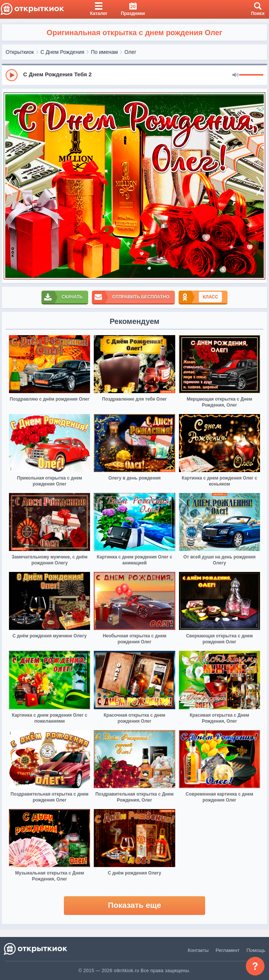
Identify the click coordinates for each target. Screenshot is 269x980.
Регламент (228, 950)
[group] (134, 75)
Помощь (256, 950)
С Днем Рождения (62, 52)
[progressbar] (251, 75)
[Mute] (235, 75)
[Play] (12, 75)
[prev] (9, 186)
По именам (104, 52)
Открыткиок (20, 52)
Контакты (198, 950)
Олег (130, 52)
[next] (260, 186)
